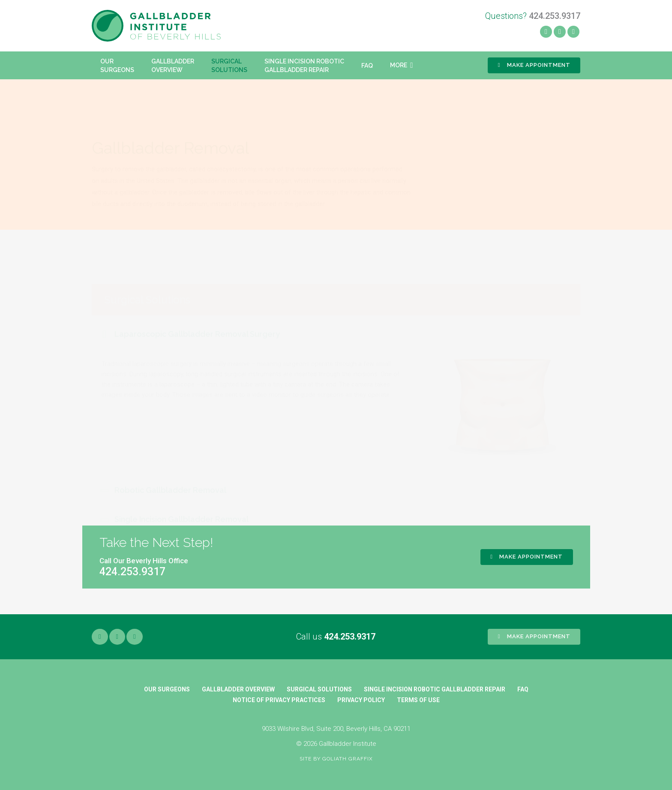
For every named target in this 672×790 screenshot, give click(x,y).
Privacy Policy (361, 700)
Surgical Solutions (319, 689)
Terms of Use (418, 700)
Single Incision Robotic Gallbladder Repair (435, 689)
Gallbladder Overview (238, 689)
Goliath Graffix (348, 759)
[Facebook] (546, 32)
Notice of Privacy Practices (279, 700)
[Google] (135, 637)
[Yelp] (560, 32)
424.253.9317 (350, 637)
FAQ (523, 689)
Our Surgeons (167, 689)
